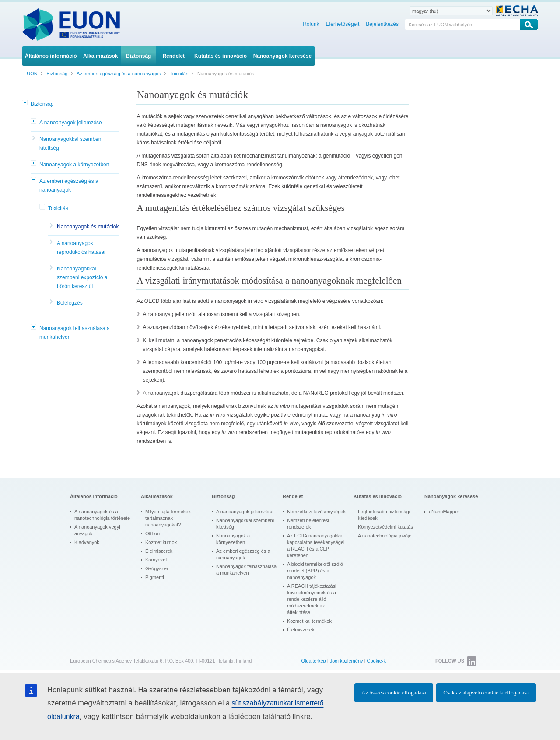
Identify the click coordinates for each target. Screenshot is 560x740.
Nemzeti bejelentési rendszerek (308, 524)
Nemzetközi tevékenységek (316, 512)
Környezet (156, 560)
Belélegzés (70, 303)
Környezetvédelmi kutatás (385, 527)
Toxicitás (58, 208)
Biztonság (42, 104)
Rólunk (311, 24)
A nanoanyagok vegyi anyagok (97, 530)
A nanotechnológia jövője (385, 536)
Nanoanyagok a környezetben (74, 165)
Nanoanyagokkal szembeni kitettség (71, 144)
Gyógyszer (157, 568)
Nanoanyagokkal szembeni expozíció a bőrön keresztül (82, 277)
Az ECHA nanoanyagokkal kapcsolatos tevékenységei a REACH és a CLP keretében (316, 545)
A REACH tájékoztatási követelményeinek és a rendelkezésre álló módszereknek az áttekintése (312, 599)
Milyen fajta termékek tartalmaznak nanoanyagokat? (168, 518)
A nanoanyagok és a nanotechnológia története (102, 515)
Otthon (152, 533)
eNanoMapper (444, 512)
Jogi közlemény (346, 661)
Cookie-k (376, 661)
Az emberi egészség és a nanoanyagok (69, 186)
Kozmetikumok (161, 542)
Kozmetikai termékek (309, 621)
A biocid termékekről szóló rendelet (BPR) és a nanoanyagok (315, 571)
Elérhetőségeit (343, 24)
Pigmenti (155, 577)
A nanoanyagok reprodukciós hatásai (81, 248)
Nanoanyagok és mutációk (88, 227)
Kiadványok (87, 542)
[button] (25, 103)
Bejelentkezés (382, 24)
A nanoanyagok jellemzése (71, 123)
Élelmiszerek (159, 551)
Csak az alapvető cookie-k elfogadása (486, 693)
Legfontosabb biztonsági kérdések (384, 515)
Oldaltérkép (313, 661)
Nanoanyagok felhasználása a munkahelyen (75, 333)
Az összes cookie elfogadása (394, 693)
